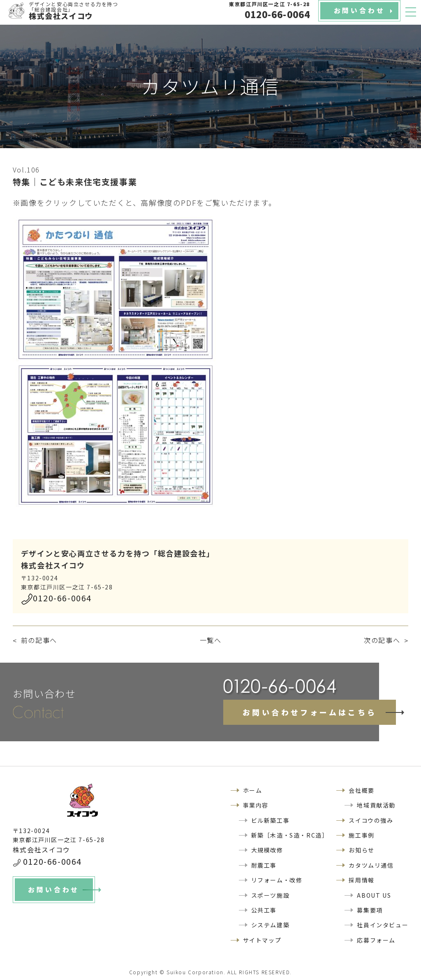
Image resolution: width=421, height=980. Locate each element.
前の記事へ (39, 640)
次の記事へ (382, 640)
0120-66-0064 (62, 598)
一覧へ (211, 640)
